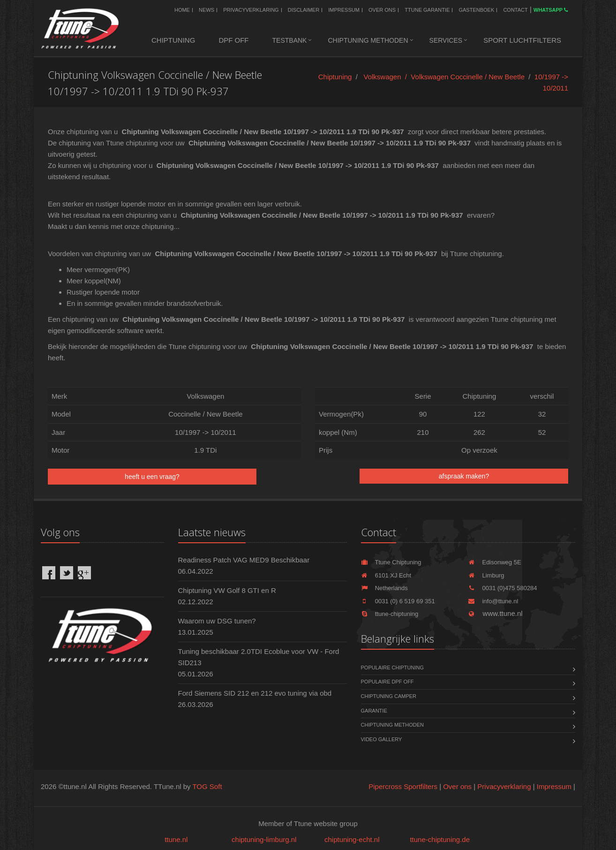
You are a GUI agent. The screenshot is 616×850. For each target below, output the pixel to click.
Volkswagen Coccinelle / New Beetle (468, 77)
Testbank (290, 40)
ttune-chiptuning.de (440, 839)
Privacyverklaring (251, 10)
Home (182, 10)
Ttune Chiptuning (391, 562)
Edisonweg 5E (494, 562)
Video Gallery (382, 739)
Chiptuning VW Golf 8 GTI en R (227, 590)
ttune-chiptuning (390, 614)
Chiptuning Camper (389, 696)
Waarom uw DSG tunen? (217, 621)
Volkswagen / (387, 77)
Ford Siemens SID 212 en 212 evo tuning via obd (255, 693)
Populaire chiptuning (392, 668)
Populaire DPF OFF (387, 682)
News (207, 10)
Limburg (486, 575)
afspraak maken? (464, 476)
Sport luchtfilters (522, 40)
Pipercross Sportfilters (403, 786)
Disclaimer (304, 10)
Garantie (374, 711)
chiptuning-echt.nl (352, 839)
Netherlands (384, 588)
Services (446, 40)
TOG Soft (207, 786)
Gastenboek (476, 10)
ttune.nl (176, 839)
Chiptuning (173, 40)
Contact (515, 10)
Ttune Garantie (427, 10)
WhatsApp (551, 10)
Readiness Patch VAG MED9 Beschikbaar (244, 560)
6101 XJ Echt (386, 575)
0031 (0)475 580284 (502, 588)
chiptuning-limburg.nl (264, 839)
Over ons (382, 10)
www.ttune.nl (495, 613)
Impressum (344, 10)
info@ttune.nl (493, 601)
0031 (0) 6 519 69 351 (398, 601)
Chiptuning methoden (368, 40)
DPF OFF (233, 40)
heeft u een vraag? (152, 477)
